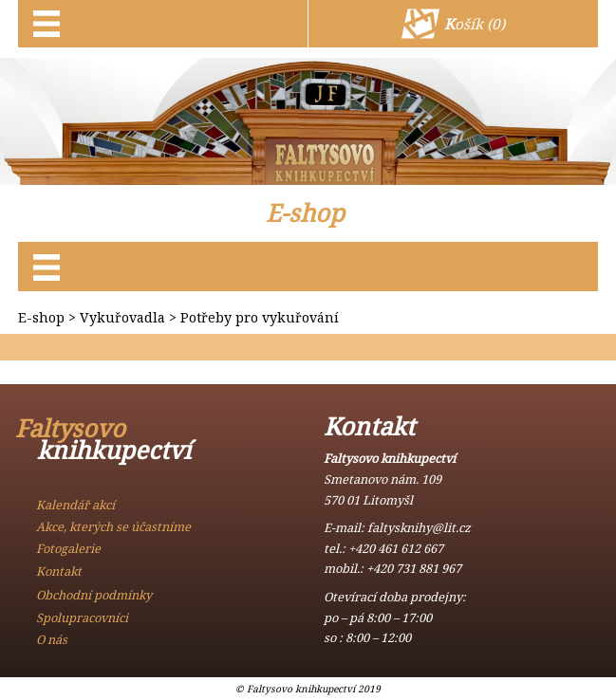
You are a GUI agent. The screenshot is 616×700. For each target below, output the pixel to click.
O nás (52, 639)
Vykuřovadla (122, 317)
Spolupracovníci (82, 617)
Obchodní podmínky (94, 595)
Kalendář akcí (75, 505)
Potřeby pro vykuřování (260, 317)
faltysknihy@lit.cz (419, 527)
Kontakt (59, 571)
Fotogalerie (68, 548)
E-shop (305, 213)
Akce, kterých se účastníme (113, 526)
